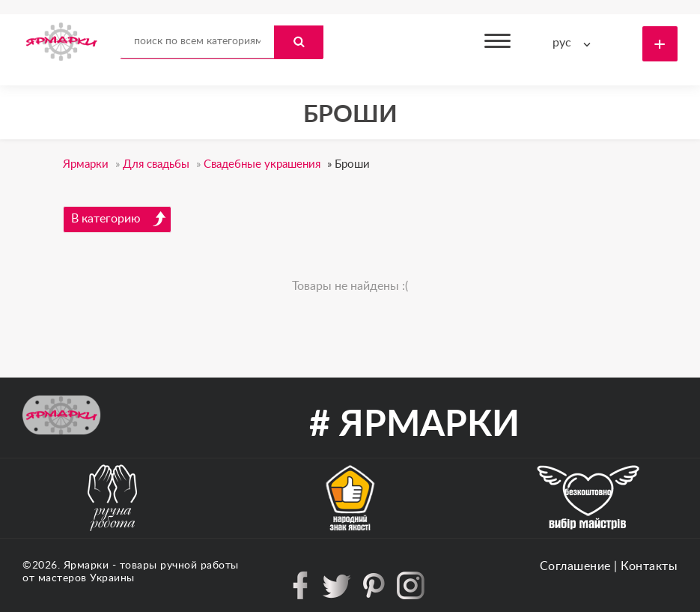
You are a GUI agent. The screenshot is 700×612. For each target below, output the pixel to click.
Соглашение (575, 566)
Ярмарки (86, 566)
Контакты (649, 566)
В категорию (119, 219)
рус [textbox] (562, 43)
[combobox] (575, 43)
